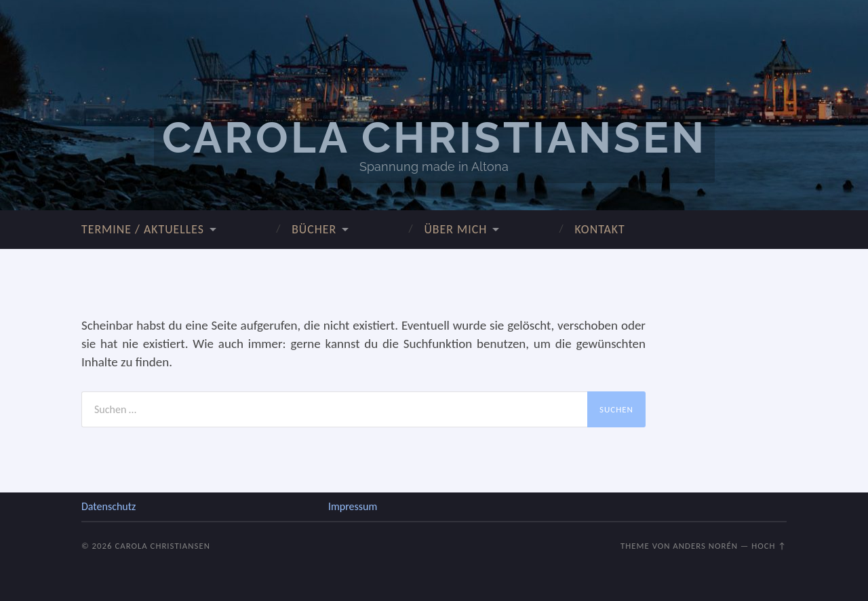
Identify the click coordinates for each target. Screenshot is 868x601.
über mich (455, 229)
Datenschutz (108, 506)
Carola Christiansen (434, 138)
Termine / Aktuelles (143, 229)
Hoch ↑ (769, 546)
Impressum (353, 506)
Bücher (314, 229)
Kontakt (599, 229)
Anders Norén (705, 546)
